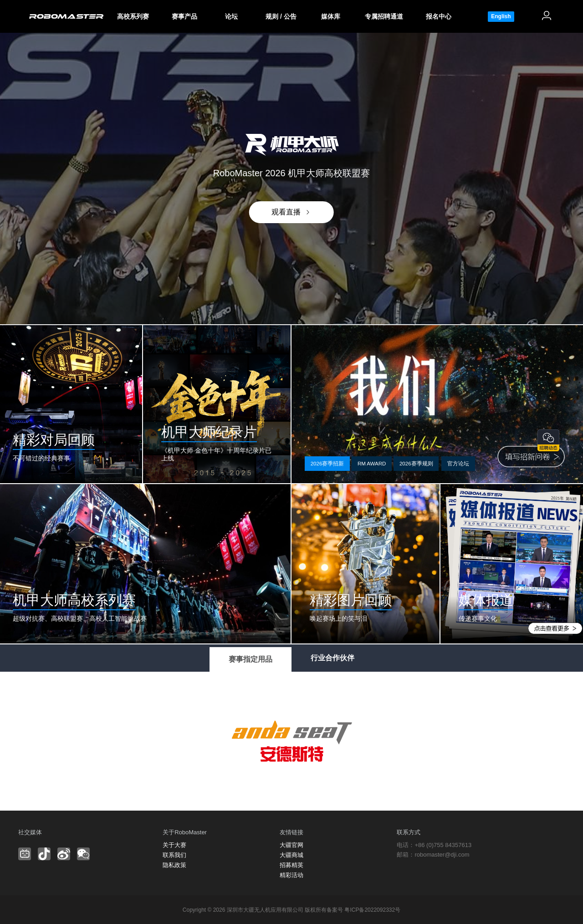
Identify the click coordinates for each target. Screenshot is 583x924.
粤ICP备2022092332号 (372, 910)
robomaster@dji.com (442, 855)
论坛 (231, 16)
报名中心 (439, 16)
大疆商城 (291, 855)
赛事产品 (184, 16)
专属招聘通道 (384, 16)
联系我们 (174, 855)
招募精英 (291, 865)
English (501, 16)
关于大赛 (174, 845)
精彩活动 (291, 875)
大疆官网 (291, 845)
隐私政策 (174, 865)
